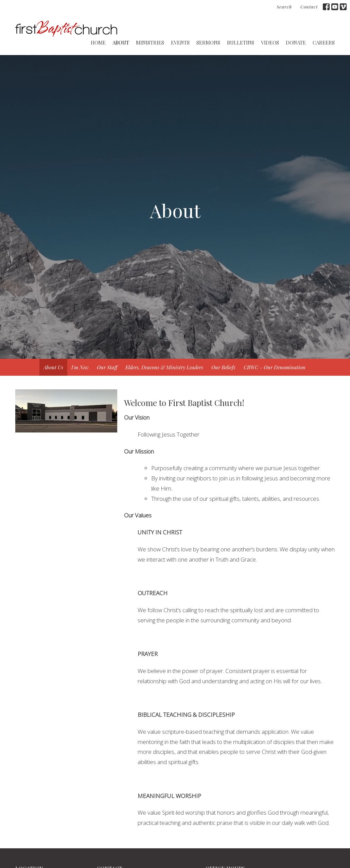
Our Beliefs (223, 367)
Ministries (150, 42)
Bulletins (241, 42)
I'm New (80, 367)
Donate (296, 42)
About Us (53, 367)
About (121, 42)
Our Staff (107, 367)
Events (180, 42)
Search (284, 7)
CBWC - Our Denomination (275, 367)
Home (98, 42)
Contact (309, 7)
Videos (270, 42)
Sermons (208, 42)
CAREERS (324, 42)
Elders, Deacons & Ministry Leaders (164, 367)
